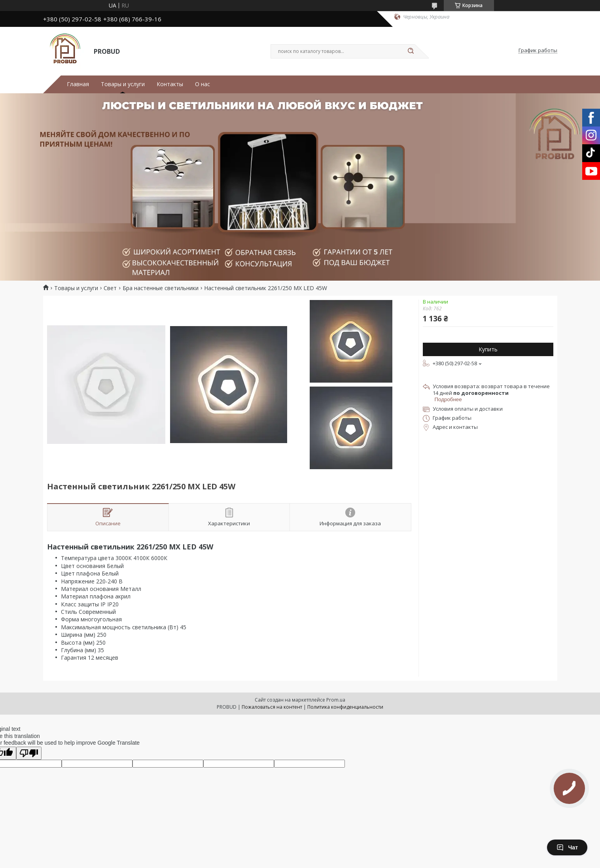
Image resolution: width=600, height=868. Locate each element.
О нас (203, 84)
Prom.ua (336, 700)
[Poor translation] (29, 753)
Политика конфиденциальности (345, 707)
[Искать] (411, 51)
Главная (78, 84)
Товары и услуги (123, 84)
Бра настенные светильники (161, 288)
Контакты (170, 84)
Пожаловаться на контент (272, 707)
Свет (110, 288)
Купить (488, 349)
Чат (567, 847)
